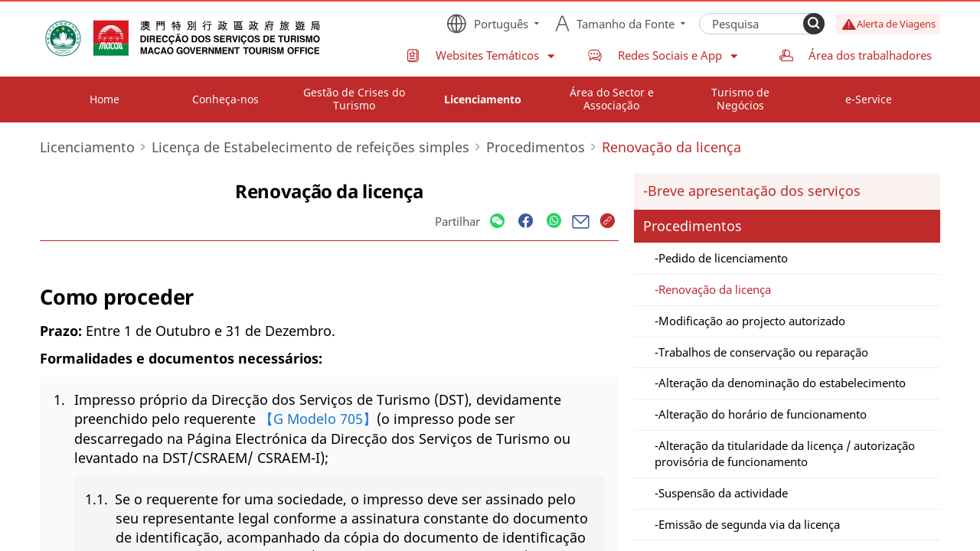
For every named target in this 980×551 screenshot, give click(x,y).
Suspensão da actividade (723, 493)
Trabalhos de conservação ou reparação (763, 352)
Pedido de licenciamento (723, 258)
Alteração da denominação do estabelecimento (782, 383)
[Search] (814, 24)
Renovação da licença (715, 289)
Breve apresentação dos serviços (754, 191)
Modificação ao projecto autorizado (752, 321)
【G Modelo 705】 (318, 419)
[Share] (497, 222)
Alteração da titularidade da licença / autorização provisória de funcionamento (785, 453)
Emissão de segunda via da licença (749, 524)
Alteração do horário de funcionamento (763, 414)
